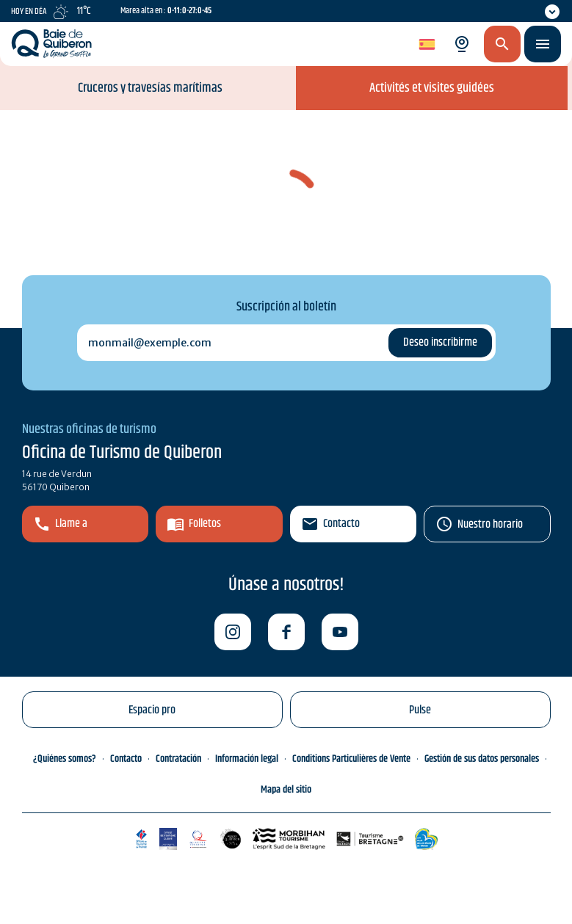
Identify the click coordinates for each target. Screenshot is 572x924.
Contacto (341, 524)
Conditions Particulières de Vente (351, 759)
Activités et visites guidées (432, 88)
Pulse (420, 710)
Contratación (178, 759)
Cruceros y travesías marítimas (150, 88)
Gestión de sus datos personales (482, 759)
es (425, 45)
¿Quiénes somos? (65, 759)
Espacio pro (152, 710)
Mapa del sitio (286, 790)
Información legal (247, 759)
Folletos (205, 524)
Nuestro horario (490, 524)
